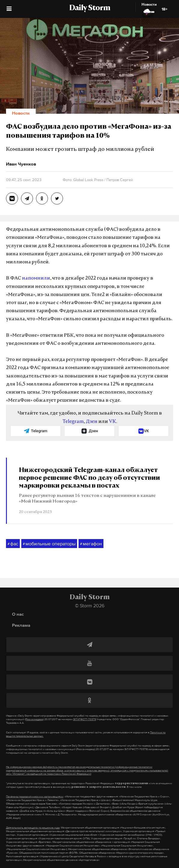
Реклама (21, 625)
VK (112, 422)
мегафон (91, 544)
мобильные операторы (49, 544)
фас (13, 544)
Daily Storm (90, 8)
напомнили (36, 278)
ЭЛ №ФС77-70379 (85, 719)
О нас (18, 614)
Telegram (73, 422)
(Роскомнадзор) (34, 719)
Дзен (92, 422)
